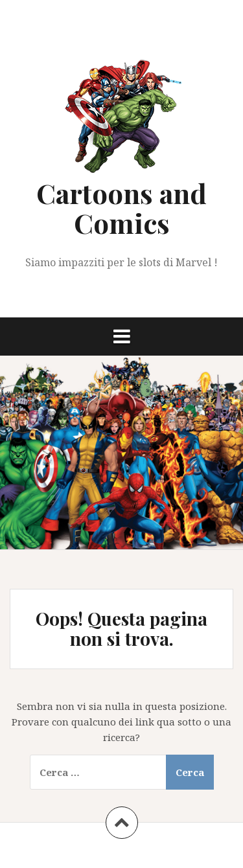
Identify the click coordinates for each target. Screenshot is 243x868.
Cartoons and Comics (121, 208)
